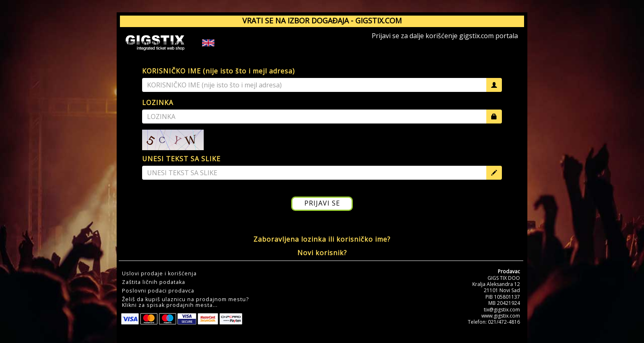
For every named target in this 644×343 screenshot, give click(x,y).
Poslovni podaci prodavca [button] (158, 291)
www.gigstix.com (501, 316)
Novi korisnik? (322, 253)
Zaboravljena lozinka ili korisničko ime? (322, 239)
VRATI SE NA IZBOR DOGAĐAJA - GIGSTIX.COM (322, 21)
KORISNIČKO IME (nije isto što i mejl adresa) (218, 71)
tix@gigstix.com (502, 310)
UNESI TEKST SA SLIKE (181, 159)
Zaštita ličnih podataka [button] (154, 282)
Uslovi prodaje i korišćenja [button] (159, 274)
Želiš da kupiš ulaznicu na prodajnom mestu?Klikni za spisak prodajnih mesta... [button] (185, 302)
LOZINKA (158, 103)
